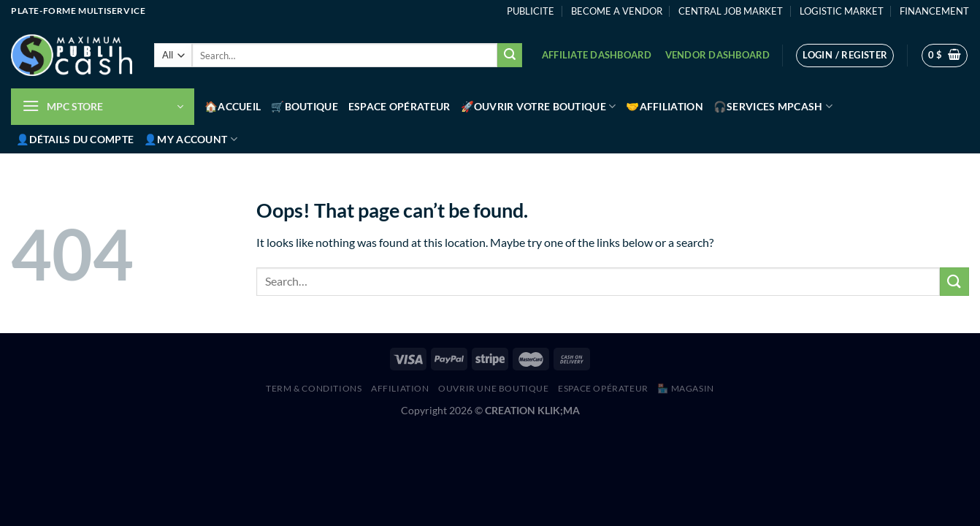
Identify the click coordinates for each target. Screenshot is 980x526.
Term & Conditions (314, 388)
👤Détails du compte (75, 139)
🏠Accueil (233, 106)
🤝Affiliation (664, 106)
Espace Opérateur (399, 106)
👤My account (191, 139)
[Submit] (510, 56)
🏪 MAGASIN (686, 388)
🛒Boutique (305, 106)
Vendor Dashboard (718, 55)
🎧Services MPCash (773, 106)
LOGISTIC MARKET (842, 11)
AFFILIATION (400, 388)
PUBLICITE (531, 11)
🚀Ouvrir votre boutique (539, 106)
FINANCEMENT (934, 11)
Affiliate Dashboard (597, 55)
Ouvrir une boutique (494, 388)
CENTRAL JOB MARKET (731, 11)
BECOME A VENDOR (617, 11)
